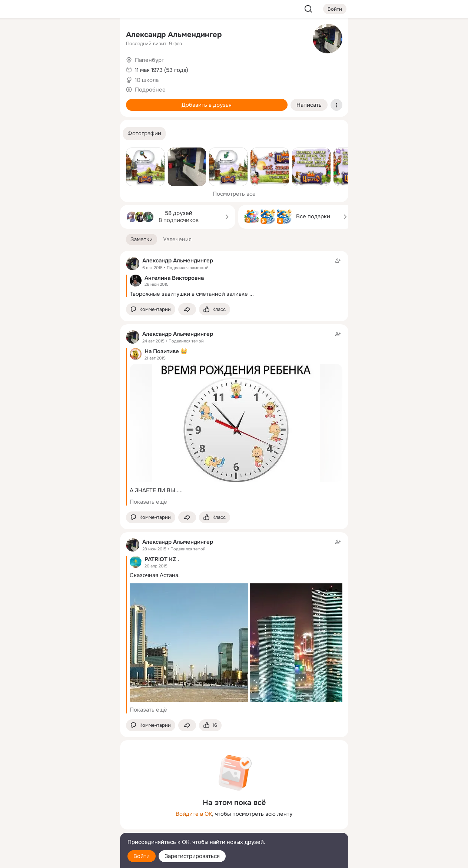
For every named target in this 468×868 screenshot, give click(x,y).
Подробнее (150, 90)
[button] (144, 134)
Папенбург (150, 60)
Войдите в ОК (194, 814)
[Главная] (33, 36)
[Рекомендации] (65, 133)
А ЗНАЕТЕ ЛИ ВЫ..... (156, 490)
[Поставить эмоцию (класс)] (215, 309)
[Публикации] (33, 68)
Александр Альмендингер (174, 35)
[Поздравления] (65, 101)
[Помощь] (33, 133)
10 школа (147, 80)
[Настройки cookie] (65, 858)
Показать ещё (148, 502)
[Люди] (65, 68)
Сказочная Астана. (155, 575)
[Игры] (97, 101)
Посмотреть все (234, 194)
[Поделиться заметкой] (187, 309)
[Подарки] (33, 101)
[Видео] (97, 68)
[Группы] (97, 36)
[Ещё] (65, 811)
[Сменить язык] (65, 827)
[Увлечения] (65, 36)
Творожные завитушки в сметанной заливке (189, 294)
